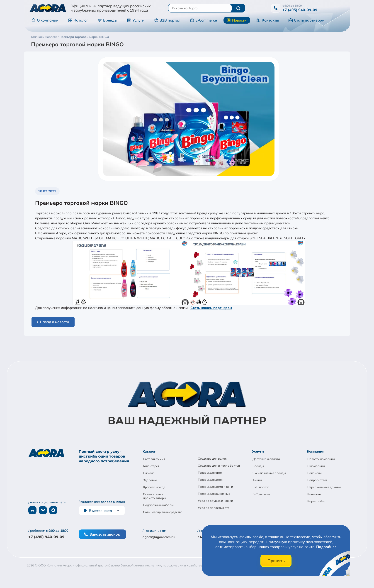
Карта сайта (316, 501)
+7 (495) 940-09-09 (300, 10)
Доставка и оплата (266, 459)
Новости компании (321, 459)
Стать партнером (306, 20)
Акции (257, 480)
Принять (276, 561)
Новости (237, 20)
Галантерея (151, 466)
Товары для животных (214, 494)
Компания (316, 451)
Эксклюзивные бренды (269, 473)
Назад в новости (52, 322)
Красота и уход (154, 487)
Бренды (107, 20)
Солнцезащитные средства (163, 512)
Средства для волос (212, 458)
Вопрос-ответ (317, 480)
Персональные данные (324, 487)
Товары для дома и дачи (215, 487)
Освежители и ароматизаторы (155, 496)
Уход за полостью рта (214, 508)
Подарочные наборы (158, 505)
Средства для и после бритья (219, 465)
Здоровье (150, 480)
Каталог (78, 20)
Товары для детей (211, 480)
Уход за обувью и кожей (215, 501)
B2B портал (167, 20)
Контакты (268, 20)
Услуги (136, 20)
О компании (45, 20)
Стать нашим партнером (211, 308)
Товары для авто (210, 473)
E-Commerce (203, 20)
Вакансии (314, 473)
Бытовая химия (154, 459)
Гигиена (149, 473)
